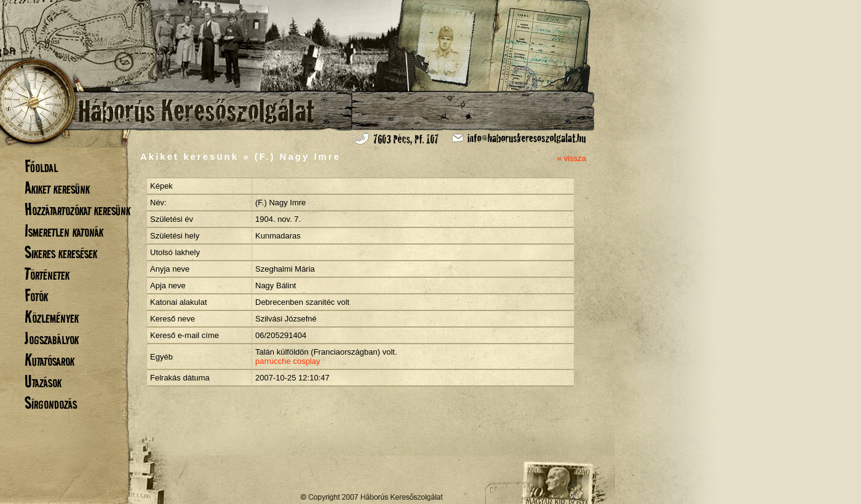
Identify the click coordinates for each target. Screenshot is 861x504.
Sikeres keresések (61, 252)
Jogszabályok (52, 338)
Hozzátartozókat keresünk (77, 209)
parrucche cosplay (288, 361)
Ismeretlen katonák (64, 231)
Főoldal (41, 166)
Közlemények (52, 317)
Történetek (47, 274)
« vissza (572, 158)
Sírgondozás (51, 403)
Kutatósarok (50, 360)
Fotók (36, 295)
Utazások (43, 381)
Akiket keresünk (57, 188)
